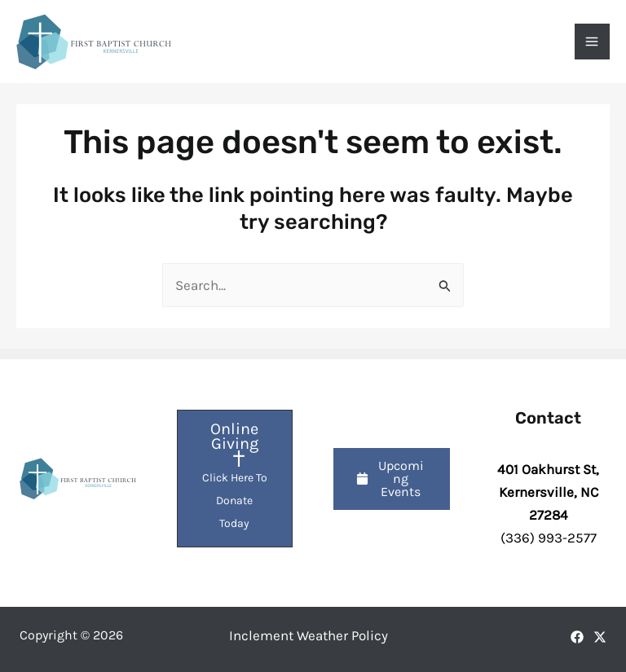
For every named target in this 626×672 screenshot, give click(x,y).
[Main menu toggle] (593, 42)
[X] (600, 637)
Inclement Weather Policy (309, 635)
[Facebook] (577, 637)
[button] (392, 479)
